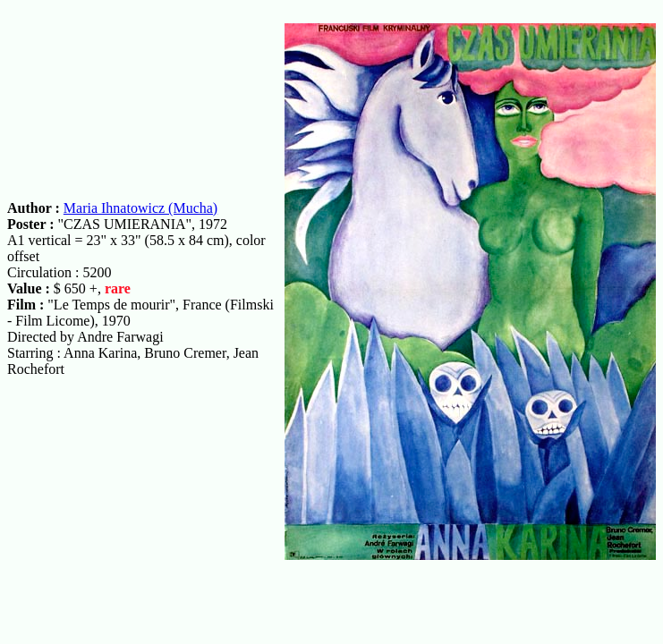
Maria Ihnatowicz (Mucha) (140, 208)
